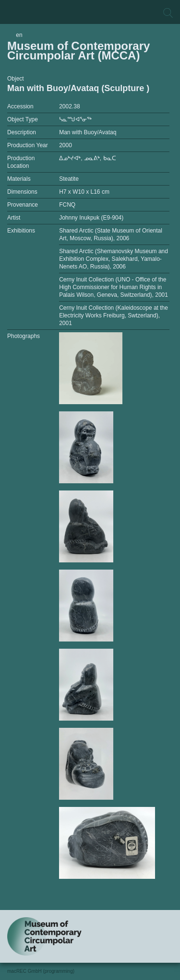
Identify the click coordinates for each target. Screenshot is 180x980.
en (19, 35)
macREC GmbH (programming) (41, 971)
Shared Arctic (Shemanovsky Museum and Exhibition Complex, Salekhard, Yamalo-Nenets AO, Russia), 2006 (114, 259)
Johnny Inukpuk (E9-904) (91, 218)
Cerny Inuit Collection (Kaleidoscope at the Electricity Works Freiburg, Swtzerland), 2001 (114, 315)
